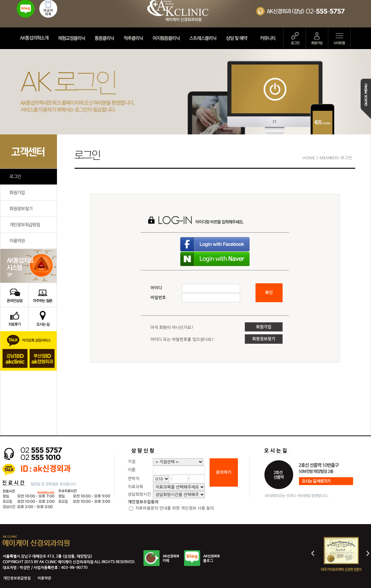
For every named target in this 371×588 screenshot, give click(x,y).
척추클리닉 (135, 38)
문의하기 (224, 472)
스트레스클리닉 (204, 38)
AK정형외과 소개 (35, 38)
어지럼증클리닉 (167, 38)
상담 (239, 38)
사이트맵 (339, 38)
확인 (269, 293)
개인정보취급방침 (25, 225)
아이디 (156, 288)
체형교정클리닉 (72, 38)
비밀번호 (158, 298)
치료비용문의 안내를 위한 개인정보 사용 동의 (174, 508)
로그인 (294, 38)
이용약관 (17, 241)
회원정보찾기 (21, 209)
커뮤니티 (270, 38)
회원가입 (317, 38)
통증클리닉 (105, 38)
